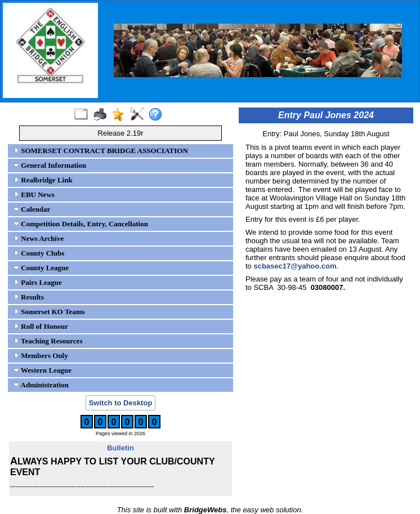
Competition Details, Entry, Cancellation (81, 224)
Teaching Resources (48, 341)
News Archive (39, 238)
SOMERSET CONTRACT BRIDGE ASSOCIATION (101, 151)
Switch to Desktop (121, 403)
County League (41, 268)
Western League (43, 370)
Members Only (41, 356)
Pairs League (38, 282)
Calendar (32, 209)
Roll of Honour (41, 326)
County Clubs (39, 253)
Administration (41, 385)
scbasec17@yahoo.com (295, 266)
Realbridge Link (43, 180)
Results (29, 297)
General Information (50, 165)
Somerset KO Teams (49, 312)
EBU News (34, 195)
